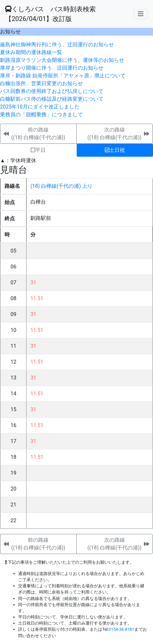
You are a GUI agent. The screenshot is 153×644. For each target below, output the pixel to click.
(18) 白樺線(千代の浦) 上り (61, 186)
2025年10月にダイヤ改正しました (40, 107)
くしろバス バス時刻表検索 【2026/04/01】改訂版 (50, 14)
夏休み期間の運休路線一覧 (31, 52)
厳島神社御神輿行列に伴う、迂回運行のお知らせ (57, 45)
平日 (38, 150)
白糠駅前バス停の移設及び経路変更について (52, 99)
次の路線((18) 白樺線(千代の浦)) (114, 134)
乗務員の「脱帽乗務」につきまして (41, 114)
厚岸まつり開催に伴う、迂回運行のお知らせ (52, 68)
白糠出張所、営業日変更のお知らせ (41, 83)
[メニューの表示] (141, 14)
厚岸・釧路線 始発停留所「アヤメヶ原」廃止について (63, 76)
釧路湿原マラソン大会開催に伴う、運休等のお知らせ (62, 60)
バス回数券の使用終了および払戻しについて (52, 91)
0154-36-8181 (121, 629)
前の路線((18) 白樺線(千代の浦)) (38, 134)
